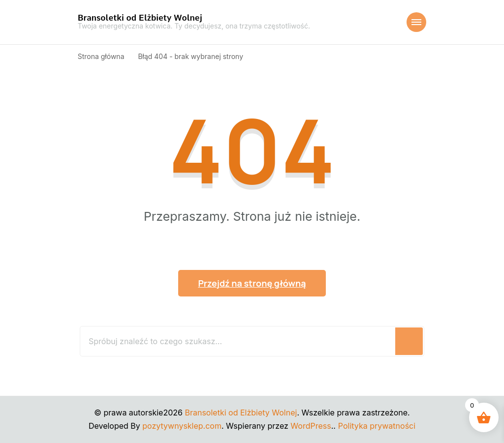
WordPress (311, 426)
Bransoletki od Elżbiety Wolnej (140, 18)
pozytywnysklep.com (182, 426)
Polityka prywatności (377, 426)
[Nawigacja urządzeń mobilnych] (416, 22)
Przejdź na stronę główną (252, 283)
